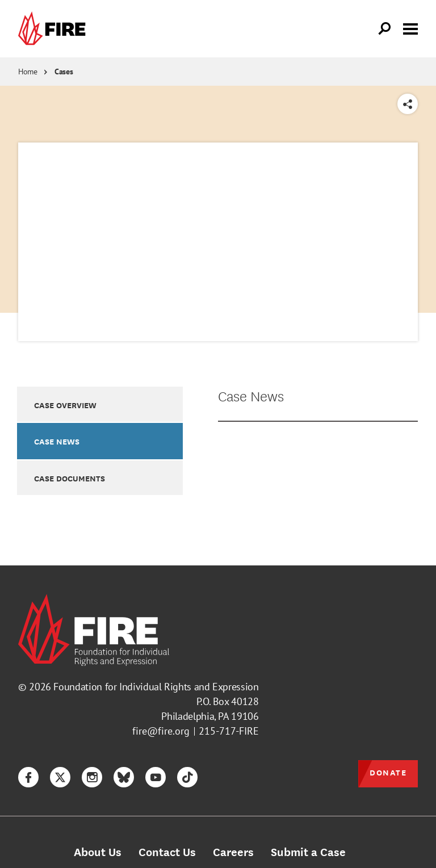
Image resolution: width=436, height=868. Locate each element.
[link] (54, 29)
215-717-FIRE (229, 731)
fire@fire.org (161, 731)
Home (28, 72)
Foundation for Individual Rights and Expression (156, 687)
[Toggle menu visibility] (410, 28)
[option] (100, 404)
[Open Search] (385, 29)
